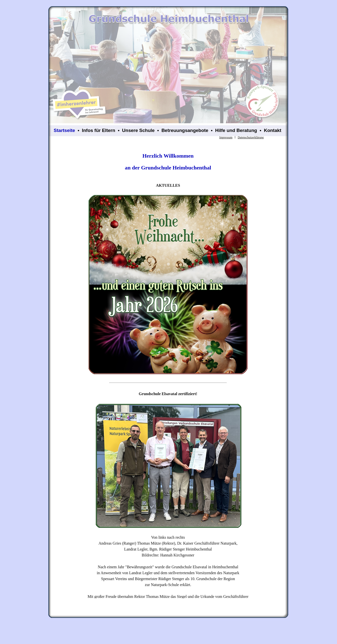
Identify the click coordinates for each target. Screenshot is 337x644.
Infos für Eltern (98, 130)
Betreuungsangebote (185, 130)
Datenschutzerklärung (251, 137)
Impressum (226, 137)
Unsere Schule (138, 130)
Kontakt (273, 130)
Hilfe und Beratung (236, 130)
